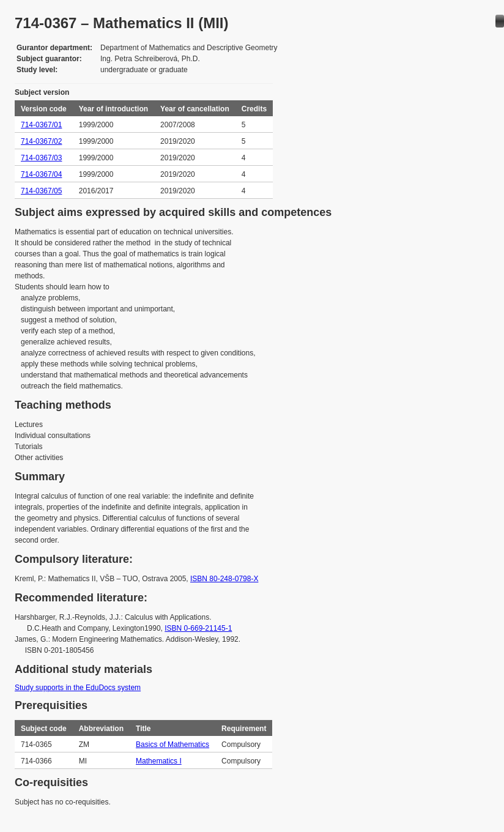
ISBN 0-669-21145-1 (198, 628)
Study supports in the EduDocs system (78, 688)
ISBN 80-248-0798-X (224, 579)
